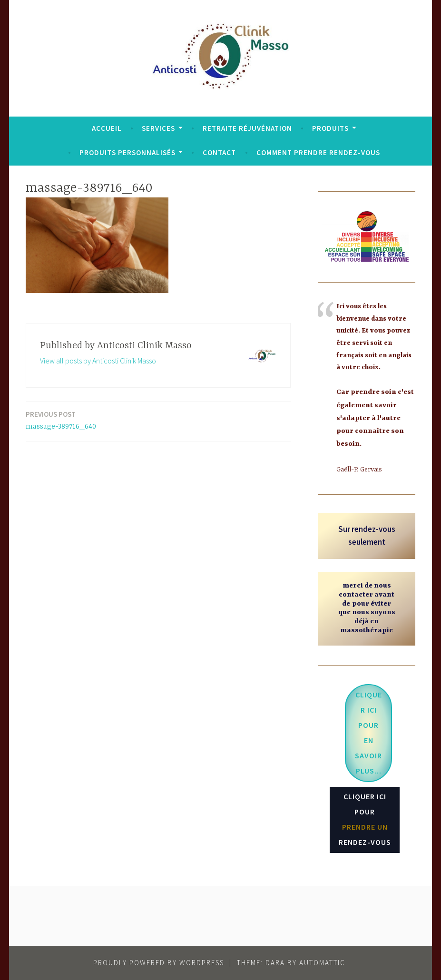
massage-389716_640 (61, 420)
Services (158, 128)
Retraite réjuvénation (247, 128)
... (368, 733)
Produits (330, 128)
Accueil (107, 128)
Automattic (322, 963)
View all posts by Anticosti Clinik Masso (98, 361)
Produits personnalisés (127, 152)
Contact (219, 152)
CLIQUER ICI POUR (365, 819)
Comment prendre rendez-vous (318, 152)
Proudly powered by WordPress (159, 963)
